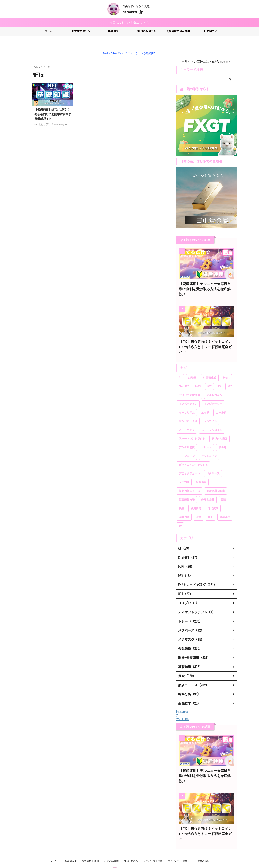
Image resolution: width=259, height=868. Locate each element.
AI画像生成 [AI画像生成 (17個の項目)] (210, 367)
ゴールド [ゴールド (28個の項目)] (221, 401)
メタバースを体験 (153, 839)
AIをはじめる (131, 839)
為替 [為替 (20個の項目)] (198, 506)
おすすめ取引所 (81, 31)
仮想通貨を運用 (90, 839)
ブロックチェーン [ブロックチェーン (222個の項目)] (189, 462)
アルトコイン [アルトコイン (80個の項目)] (214, 384)
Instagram (183, 701)
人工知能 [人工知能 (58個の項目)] (184, 471)
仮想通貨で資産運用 (178, 31)
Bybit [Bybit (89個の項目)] (226, 367)
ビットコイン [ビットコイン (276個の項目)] (209, 445)
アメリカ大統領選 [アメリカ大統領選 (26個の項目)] (189, 384)
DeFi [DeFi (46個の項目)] (198, 375)
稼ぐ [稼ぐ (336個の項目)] (210, 506)
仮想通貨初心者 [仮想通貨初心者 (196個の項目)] (216, 480)
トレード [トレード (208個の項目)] (206, 436)
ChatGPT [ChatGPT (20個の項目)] (184, 375)
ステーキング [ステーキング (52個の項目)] (187, 419)
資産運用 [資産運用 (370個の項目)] (225, 506)
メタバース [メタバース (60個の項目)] (213, 462)
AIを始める (210, 31)
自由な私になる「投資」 (137, 847)
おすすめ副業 (111, 839)
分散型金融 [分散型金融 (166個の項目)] (208, 489)
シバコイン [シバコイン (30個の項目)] (210, 410)
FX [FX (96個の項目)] (220, 375)
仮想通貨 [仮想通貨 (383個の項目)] (201, 471)
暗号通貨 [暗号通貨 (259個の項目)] (184, 506)
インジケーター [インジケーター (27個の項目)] (213, 393)
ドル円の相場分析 (146, 31)
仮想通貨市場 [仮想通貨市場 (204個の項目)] (187, 489)
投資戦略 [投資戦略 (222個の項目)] (196, 497)
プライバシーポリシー (180, 839)
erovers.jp (133, 12)
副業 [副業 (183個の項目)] (224, 489)
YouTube (182, 708)
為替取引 (113, 31)
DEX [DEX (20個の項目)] (210, 375)
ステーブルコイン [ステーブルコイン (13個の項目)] (212, 419)
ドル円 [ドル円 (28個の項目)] (222, 436)
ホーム (48, 31)
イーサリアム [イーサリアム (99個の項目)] (187, 401)
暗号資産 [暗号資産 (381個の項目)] (213, 497)
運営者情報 (203, 839)
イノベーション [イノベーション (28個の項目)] (188, 393)
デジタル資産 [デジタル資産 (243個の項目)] (220, 428)
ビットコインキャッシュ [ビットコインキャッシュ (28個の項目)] (193, 454)
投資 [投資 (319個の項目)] (182, 497)
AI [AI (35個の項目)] (180, 367)
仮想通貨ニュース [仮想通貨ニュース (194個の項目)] (189, 480)
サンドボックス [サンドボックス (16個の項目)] (188, 410)
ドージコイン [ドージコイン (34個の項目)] (187, 445)
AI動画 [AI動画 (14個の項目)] (192, 367)
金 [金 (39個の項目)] (180, 515)
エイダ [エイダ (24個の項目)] (205, 401)
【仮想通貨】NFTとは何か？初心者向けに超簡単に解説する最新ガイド (53, 114)
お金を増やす (69, 839)
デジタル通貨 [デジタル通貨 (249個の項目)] (187, 436)
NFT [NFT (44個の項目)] (230, 375)
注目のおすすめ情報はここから (129, 22)
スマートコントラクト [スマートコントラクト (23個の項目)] (192, 428)
